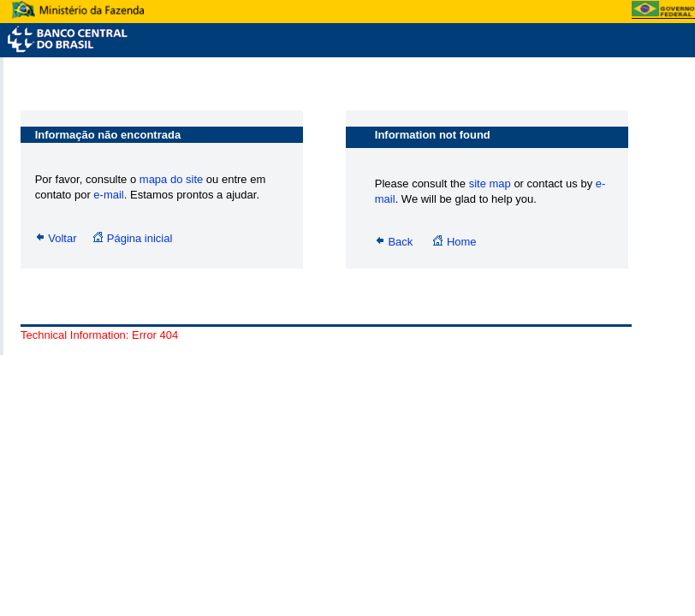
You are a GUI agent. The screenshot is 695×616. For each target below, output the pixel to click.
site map (490, 184)
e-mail (108, 195)
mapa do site (173, 179)
